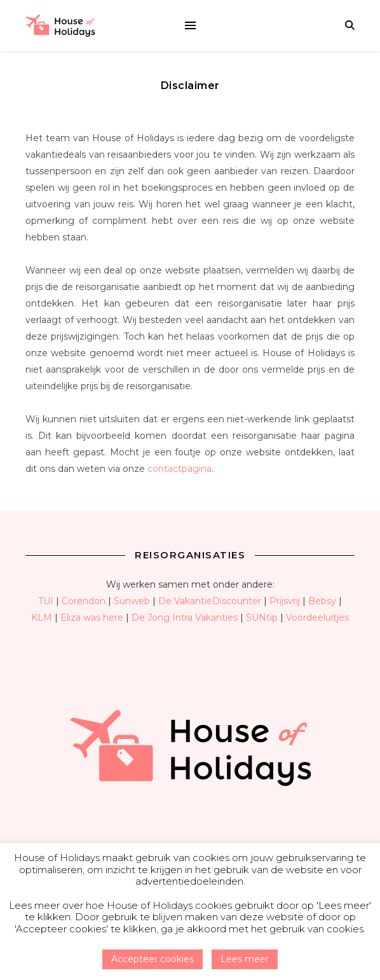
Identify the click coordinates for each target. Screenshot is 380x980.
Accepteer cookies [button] (153, 959)
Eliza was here (92, 618)
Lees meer (245, 959)
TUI (46, 601)
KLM (42, 618)
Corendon (84, 601)
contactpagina (180, 469)
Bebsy (322, 601)
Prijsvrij (285, 601)
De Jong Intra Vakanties (185, 618)
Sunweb (132, 601)
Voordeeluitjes (317, 618)
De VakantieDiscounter (210, 601)
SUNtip (262, 618)
